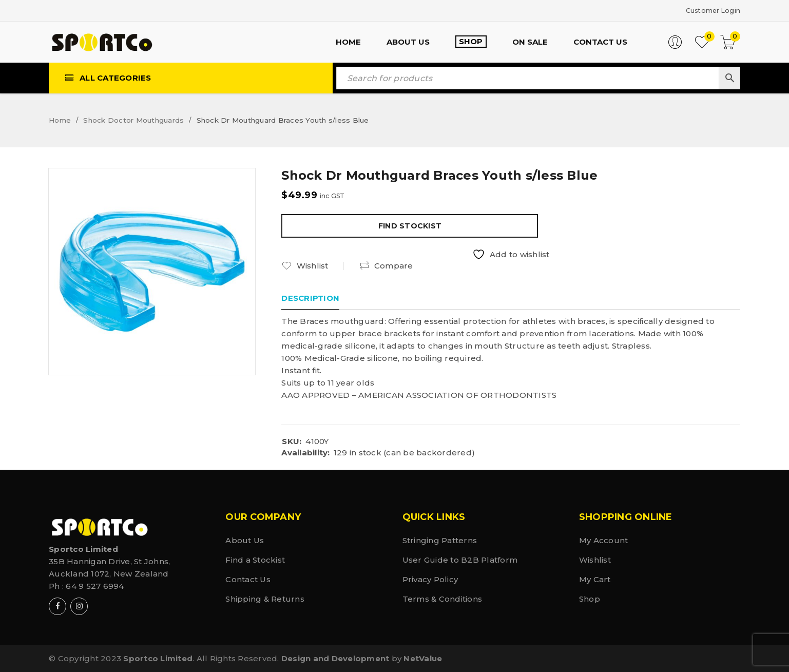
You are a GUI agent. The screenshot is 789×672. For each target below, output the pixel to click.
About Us (245, 540)
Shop (590, 598)
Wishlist (595, 559)
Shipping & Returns (265, 598)
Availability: (305, 452)
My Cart (595, 579)
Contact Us (248, 579)
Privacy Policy (430, 579)
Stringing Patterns (440, 540)
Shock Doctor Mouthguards (133, 120)
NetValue (423, 658)
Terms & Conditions (442, 598)
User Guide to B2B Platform (460, 559)
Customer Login (707, 10)
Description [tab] (310, 297)
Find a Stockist (255, 559)
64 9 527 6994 (95, 585)
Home (60, 120)
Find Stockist (410, 225)
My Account (604, 540)
